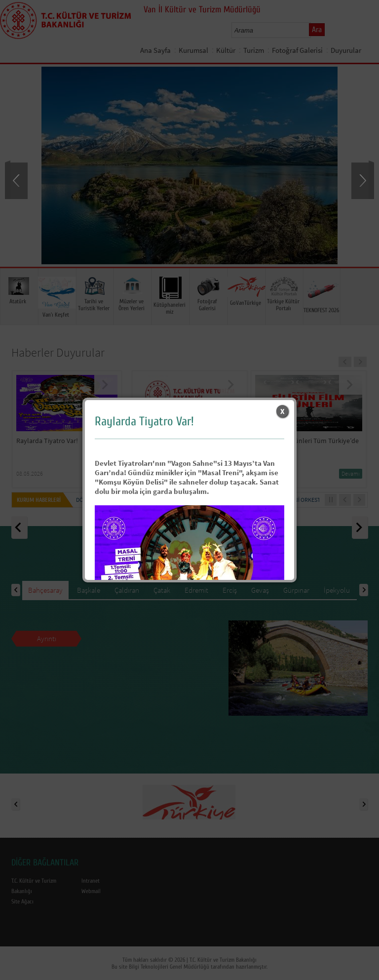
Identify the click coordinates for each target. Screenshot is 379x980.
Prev (17, 180)
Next (362, 180)
